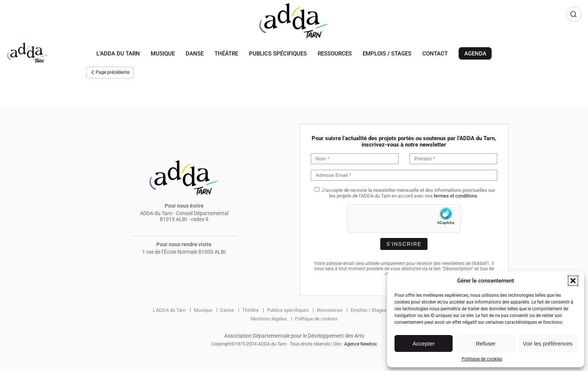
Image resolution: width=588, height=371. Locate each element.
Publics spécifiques (278, 54)
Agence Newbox (361, 344)
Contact (435, 54)
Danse (195, 54)
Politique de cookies (482, 359)
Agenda (475, 54)
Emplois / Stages (387, 54)
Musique (163, 54)
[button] (573, 281)
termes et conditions (456, 196)
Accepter (424, 343)
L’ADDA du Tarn (118, 54)
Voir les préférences (548, 343)
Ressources (335, 54)
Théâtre (226, 54)
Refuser (486, 343)
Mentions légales (267, 319)
